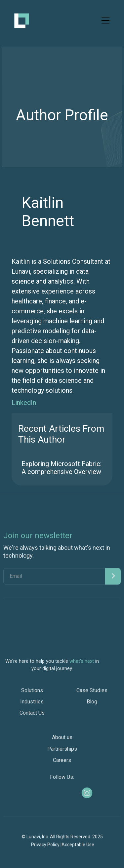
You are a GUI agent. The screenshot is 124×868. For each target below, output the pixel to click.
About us (62, 740)
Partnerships (62, 751)
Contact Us (32, 716)
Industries (32, 705)
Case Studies (92, 693)
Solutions (32, 693)
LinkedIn (24, 403)
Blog (92, 705)
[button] (104, 20)
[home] (22, 21)
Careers (62, 763)
